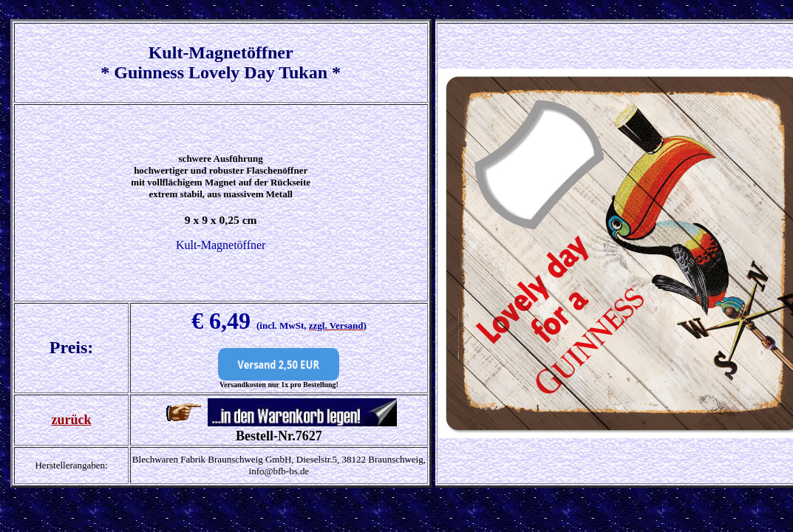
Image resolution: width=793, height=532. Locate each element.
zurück (72, 420)
